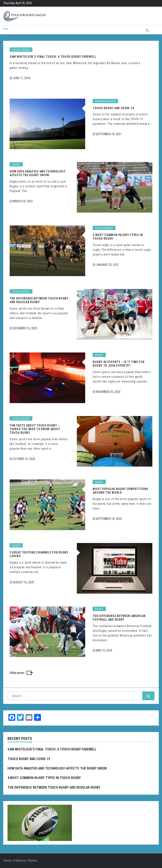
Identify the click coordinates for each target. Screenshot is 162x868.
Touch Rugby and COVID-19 (113, 108)
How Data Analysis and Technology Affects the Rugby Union (37, 173)
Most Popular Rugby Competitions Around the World (120, 491)
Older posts (17, 673)
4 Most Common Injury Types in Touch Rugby (44, 778)
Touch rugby (21, 50)
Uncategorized (105, 101)
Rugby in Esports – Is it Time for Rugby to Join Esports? (119, 364)
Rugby (16, 165)
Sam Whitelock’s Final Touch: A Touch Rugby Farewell (53, 57)
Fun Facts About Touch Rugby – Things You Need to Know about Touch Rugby (35, 429)
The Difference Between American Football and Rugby (119, 618)
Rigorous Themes (26, 860)
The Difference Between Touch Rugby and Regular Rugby (39, 300)
